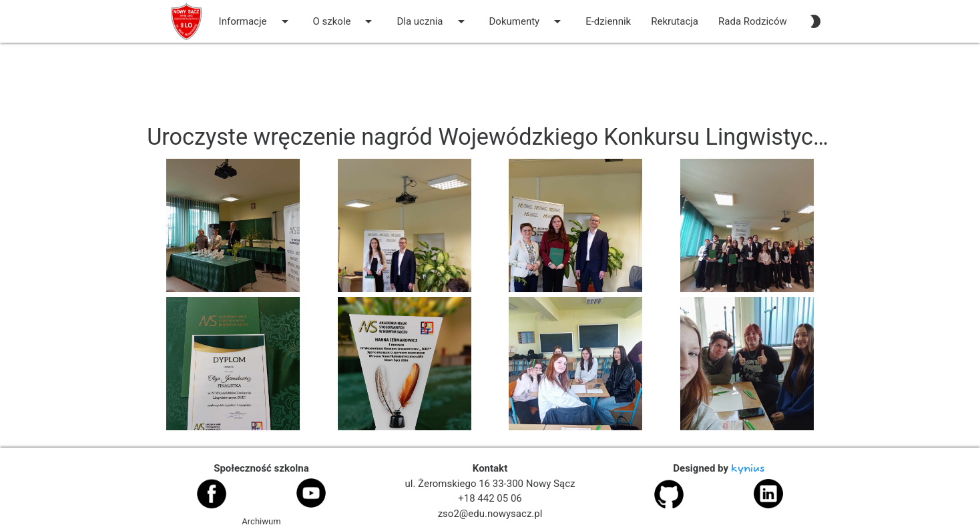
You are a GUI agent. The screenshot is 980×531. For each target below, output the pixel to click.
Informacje (256, 21)
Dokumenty (528, 21)
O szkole (345, 21)
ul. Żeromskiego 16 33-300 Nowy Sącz (490, 484)
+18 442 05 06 (490, 498)
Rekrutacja (675, 21)
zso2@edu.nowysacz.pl (490, 514)
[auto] (815, 21)
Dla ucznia (433, 21)
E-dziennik (608, 21)
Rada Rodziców (753, 21)
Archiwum (261, 521)
